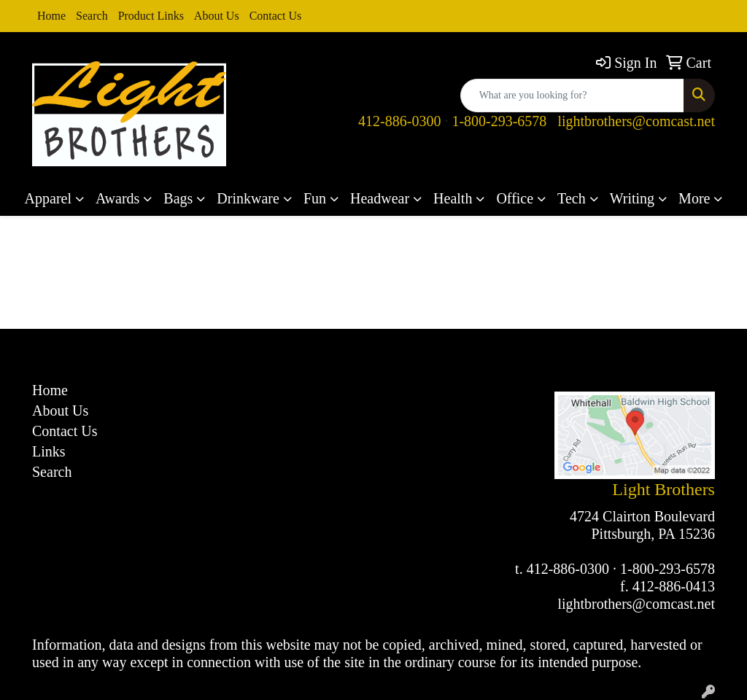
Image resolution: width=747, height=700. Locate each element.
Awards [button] (117, 198)
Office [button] (515, 198)
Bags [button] (178, 198)
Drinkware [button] (248, 198)
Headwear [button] (380, 198)
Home (51, 16)
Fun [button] (315, 198)
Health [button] (453, 198)
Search (92, 16)
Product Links (151, 16)
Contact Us (276, 16)
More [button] (694, 198)
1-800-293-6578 (499, 121)
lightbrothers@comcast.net (636, 121)
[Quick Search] (572, 96)
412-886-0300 (399, 121)
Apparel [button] (48, 198)
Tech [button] (572, 198)
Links (49, 451)
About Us (217, 16)
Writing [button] (632, 198)
